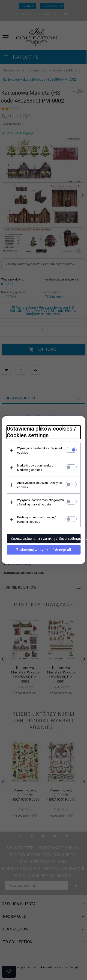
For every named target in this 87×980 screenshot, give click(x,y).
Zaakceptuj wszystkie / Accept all (43, 550)
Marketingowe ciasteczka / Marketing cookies (35, 468)
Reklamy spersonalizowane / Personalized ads (36, 520)
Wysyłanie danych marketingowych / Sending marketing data (40, 502)
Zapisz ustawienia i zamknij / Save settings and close (46, 539)
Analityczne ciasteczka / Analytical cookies (40, 485)
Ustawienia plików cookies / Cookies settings (41, 432)
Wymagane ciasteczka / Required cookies (39, 450)
